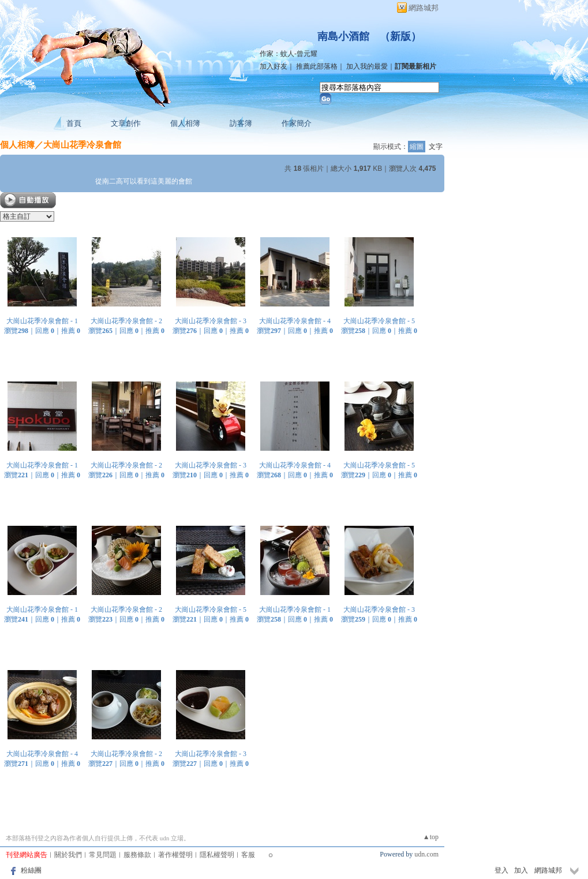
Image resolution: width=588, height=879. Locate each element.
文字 (436, 147)
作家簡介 (297, 123)
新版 (400, 36)
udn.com (426, 854)
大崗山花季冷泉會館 (82, 145)
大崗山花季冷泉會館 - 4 (295, 321)
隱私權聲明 (217, 855)
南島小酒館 (343, 36)
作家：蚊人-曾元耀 (289, 54)
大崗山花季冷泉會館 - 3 (211, 321)
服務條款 (137, 855)
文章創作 (126, 123)
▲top (431, 837)
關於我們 (68, 855)
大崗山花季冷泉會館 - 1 (42, 321)
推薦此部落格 (317, 66)
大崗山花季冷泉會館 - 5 (379, 321)
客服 (248, 855)
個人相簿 (185, 123)
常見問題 (103, 855)
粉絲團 (31, 870)
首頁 (74, 123)
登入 (501, 870)
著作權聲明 (175, 855)
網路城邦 (424, 8)
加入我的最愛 (367, 66)
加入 (521, 870)
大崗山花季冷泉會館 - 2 (126, 321)
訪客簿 (241, 123)
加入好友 (274, 66)
